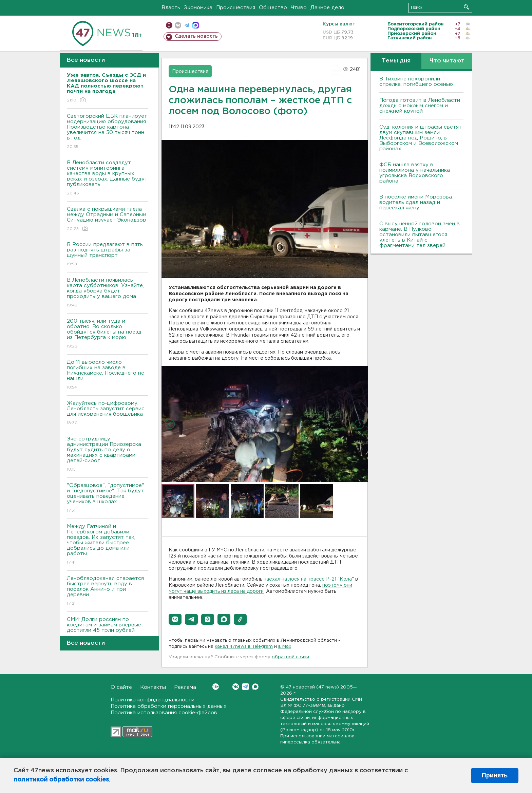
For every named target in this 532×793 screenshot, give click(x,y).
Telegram (245, 687)
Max (255, 687)
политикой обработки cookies (61, 780)
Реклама (185, 687)
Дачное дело (327, 8)
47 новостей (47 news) (312, 687)
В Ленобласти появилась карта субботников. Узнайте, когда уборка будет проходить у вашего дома (107, 293)
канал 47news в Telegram (244, 647)
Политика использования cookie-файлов (164, 713)
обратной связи (290, 657)
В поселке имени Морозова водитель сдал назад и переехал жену (416, 202)
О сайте (121, 687)
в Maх (285, 647)
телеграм (187, 25)
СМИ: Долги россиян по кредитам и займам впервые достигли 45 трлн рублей (107, 630)
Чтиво (299, 8)
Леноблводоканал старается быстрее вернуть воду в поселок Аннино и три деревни (107, 591)
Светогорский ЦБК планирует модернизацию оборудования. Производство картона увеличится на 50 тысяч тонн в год (107, 132)
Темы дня (396, 61)
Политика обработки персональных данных (169, 706)
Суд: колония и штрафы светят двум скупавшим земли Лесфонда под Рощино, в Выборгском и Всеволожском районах (421, 138)
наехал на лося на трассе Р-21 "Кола (308, 579)
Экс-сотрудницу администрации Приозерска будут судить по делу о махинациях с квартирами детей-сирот (107, 455)
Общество (273, 8)
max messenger (196, 25)
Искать (466, 7)
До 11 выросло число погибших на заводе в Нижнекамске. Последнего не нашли (107, 375)
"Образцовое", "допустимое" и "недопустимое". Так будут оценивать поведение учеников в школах (107, 498)
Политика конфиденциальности (153, 700)
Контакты (153, 687)
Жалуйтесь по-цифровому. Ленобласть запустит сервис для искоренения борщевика (107, 413)
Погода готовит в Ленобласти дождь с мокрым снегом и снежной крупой (420, 106)
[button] (175, 619)
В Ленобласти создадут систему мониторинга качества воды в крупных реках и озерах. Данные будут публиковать (107, 178)
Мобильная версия (169, 25)
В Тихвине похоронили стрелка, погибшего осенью (416, 82)
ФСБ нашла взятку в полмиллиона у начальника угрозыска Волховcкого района (415, 173)
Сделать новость (196, 36)
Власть (171, 8)
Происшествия (236, 8)
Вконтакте (216, 687)
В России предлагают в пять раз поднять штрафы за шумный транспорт (107, 255)
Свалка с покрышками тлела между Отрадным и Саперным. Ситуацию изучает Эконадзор (107, 219)
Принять (495, 775)
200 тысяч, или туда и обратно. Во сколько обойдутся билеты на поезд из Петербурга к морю (107, 334)
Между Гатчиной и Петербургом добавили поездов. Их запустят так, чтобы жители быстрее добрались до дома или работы (107, 545)
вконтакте (178, 25)
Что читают (447, 61)
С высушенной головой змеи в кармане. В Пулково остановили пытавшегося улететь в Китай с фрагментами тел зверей (420, 235)
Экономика (198, 8)
